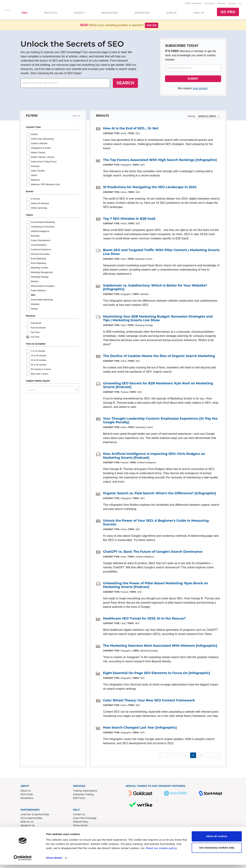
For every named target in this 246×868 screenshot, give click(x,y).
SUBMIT (193, 79)
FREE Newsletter (194, 4)
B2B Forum (79, 799)
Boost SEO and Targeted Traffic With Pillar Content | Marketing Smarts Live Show (161, 253)
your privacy (200, 89)
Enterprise (210, 4)
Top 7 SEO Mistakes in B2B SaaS (129, 219)
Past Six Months (38, 328)
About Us (26, 791)
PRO (24, 13)
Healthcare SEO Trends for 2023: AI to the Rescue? (144, 619)
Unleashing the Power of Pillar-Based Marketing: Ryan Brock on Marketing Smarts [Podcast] (156, 586)
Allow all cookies (217, 840)
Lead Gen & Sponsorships (35, 815)
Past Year (35, 333)
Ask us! (152, 26)
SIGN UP (199, 13)
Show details (54, 861)
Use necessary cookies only (217, 851)
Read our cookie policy (161, 851)
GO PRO (228, 12)
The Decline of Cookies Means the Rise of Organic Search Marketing (159, 357)
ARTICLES (51, 13)
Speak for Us (28, 826)
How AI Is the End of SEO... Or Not (131, 129)
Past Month (36, 324)
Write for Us (27, 822)
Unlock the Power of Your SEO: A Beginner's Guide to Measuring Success (156, 523)
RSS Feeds (27, 795)
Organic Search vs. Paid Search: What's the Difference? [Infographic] (159, 494)
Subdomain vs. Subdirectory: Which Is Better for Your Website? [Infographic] (155, 288)
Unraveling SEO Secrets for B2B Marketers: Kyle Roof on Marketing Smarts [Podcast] (158, 386)
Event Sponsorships (31, 819)
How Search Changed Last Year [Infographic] (140, 728)
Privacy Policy (81, 830)
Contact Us (79, 815)
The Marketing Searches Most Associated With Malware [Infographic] (160, 646)
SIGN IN (171, 13)
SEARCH (125, 84)
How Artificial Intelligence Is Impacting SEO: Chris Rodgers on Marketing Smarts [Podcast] (154, 456)
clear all (76, 116)
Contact (232, 4)
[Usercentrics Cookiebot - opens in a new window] (23, 861)
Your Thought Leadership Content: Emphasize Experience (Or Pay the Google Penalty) (160, 421)
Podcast (222, 4)
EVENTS (79, 13)
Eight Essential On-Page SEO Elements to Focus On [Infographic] (157, 674)
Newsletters (27, 799)
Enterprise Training (83, 795)
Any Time (35, 338)
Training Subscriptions (85, 791)
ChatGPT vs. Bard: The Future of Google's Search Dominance (153, 552)
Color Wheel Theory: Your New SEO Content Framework (149, 701)
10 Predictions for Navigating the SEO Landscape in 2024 (150, 188)
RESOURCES (110, 13)
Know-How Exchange (85, 819)
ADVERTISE (142, 13)
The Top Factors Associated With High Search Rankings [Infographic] (160, 161)
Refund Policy (81, 822)
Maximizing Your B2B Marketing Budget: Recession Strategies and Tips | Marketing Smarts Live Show (158, 319)
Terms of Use (80, 826)
